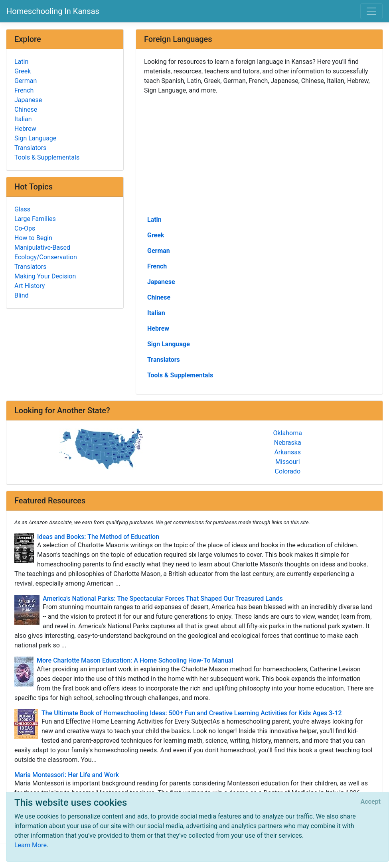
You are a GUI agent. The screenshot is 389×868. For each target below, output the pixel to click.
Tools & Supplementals (180, 375)
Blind (22, 295)
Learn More (31, 845)
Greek (156, 235)
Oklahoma (288, 433)
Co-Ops (25, 228)
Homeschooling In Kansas (53, 11)
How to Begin (33, 238)
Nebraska (288, 443)
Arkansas (287, 452)
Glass (22, 209)
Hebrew (158, 328)
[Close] (371, 802)
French (157, 266)
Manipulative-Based (42, 248)
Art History (30, 286)
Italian (156, 313)
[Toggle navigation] (371, 11)
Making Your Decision (45, 276)
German (159, 251)
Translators (164, 360)
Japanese (161, 282)
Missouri (288, 462)
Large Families (35, 219)
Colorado (287, 471)
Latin (154, 220)
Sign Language (169, 344)
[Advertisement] (259, 154)
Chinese (159, 297)
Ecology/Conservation (46, 257)
